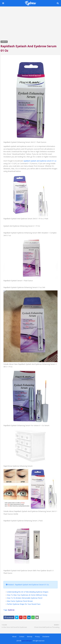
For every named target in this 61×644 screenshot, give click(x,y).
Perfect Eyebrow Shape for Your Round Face (24, 604)
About (14, 637)
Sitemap (30, 637)
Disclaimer (46, 637)
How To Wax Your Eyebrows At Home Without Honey (27, 595)
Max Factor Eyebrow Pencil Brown (20, 601)
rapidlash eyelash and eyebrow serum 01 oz (40, 161)
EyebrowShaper (27, 641)
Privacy (37, 637)
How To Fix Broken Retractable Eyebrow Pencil (25, 598)
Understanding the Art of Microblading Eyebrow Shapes (28, 592)
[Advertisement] (30, 23)
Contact (22, 637)
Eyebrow (11, 610)
